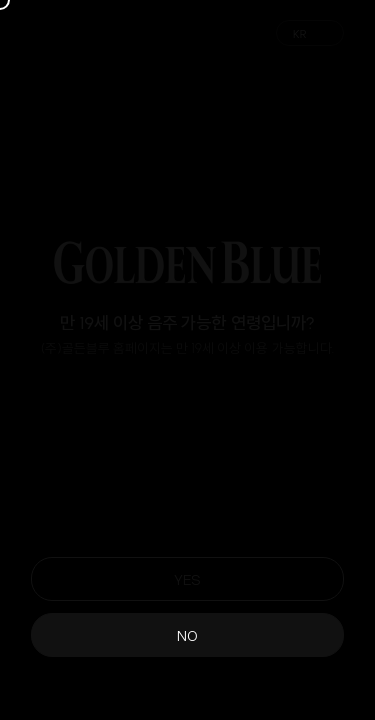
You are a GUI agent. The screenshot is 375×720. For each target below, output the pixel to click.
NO (187, 634)
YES (187, 578)
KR (300, 33)
